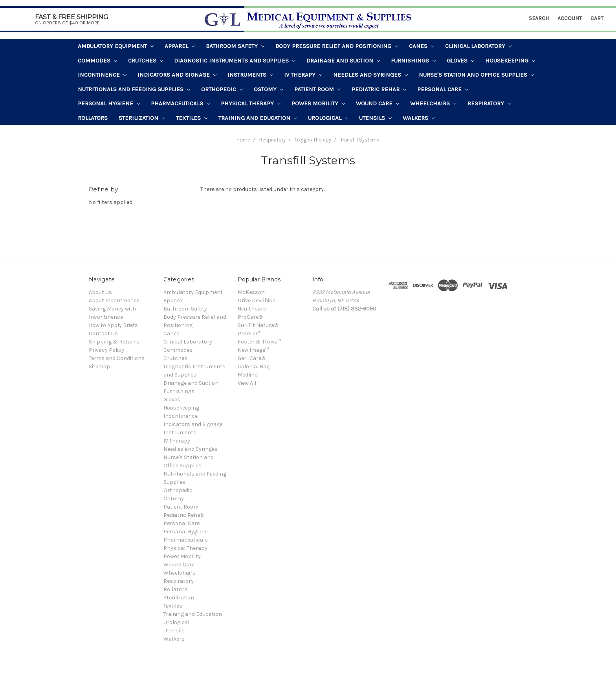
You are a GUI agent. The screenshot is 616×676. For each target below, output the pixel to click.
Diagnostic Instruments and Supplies (235, 61)
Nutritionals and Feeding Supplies (134, 89)
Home (243, 140)
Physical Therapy (251, 103)
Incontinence (102, 75)
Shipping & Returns (114, 342)
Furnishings (413, 61)
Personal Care (443, 89)
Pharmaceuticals (180, 103)
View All (247, 383)
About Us (100, 292)
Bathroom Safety (235, 46)
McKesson (251, 292)
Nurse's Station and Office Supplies (476, 75)
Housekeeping (510, 61)
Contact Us (103, 333)
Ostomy (269, 89)
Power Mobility (318, 103)
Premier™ (249, 333)
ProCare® (250, 317)
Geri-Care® (251, 358)
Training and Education (258, 118)
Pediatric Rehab (379, 89)
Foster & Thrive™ (259, 342)
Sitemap (99, 366)
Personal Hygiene (109, 103)
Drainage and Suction (343, 61)
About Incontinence (114, 300)
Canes (422, 46)
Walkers (419, 118)
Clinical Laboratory (478, 46)
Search (539, 18)
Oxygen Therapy (313, 140)
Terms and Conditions (117, 358)
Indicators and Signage (177, 75)
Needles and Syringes (370, 75)
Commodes (97, 61)
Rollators (93, 118)
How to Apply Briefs (113, 325)
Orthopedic (222, 89)
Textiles (192, 118)
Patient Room (317, 89)
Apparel (180, 46)
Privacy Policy (106, 350)
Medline (247, 375)
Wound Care (378, 103)
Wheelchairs (433, 103)
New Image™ (253, 350)
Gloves (460, 61)
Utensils (375, 118)
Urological (328, 118)
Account (570, 18)
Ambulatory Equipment (116, 46)
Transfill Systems (360, 140)
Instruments (250, 75)
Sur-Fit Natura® (258, 325)
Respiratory (489, 103)
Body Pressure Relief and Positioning (337, 46)
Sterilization (142, 118)
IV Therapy (303, 75)
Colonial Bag (254, 366)
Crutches (146, 61)
